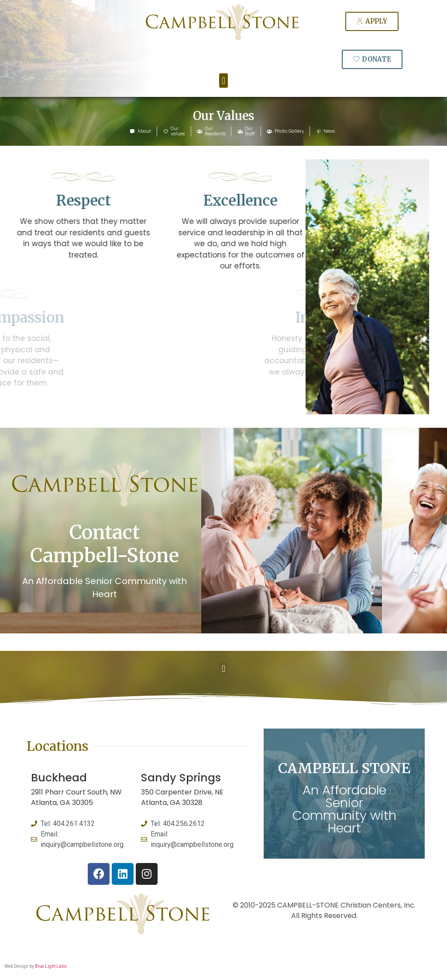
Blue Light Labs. (52, 966)
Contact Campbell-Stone (105, 544)
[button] (223, 81)
